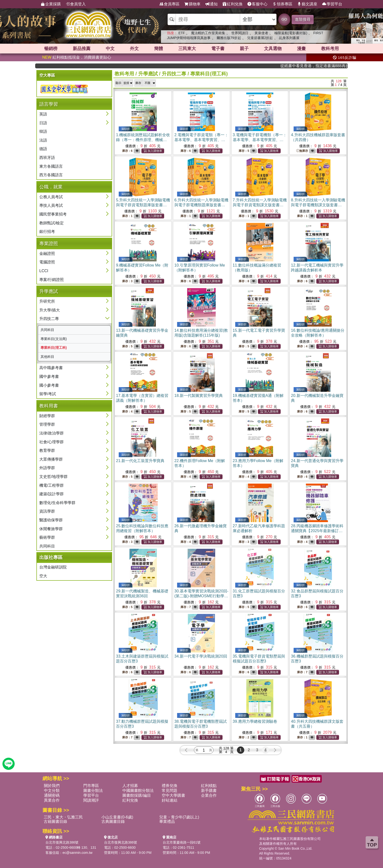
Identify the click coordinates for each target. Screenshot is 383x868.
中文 (110, 49)
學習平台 (332, 4)
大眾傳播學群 (51, 459)
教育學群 (47, 450)
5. (143, 205)
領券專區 (282, 4)
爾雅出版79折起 (229, 38)
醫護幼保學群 (51, 520)
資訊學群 (47, 511)
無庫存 (302, 151)
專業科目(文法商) (54, 339)
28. (317, 531)
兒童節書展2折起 (260, 38)
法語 (43, 140)
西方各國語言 (51, 175)
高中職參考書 (51, 368)
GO (284, 19)
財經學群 (47, 416)
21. (140, 461)
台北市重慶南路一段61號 (182, 842)
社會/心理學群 (52, 442)
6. (201, 205)
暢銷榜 (51, 49)
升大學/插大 (50, 310)
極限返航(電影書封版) (291, 33)
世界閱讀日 (240, 33)
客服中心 (257, 4)
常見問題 (170, 790)
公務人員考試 (51, 197)
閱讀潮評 (91, 800)
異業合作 (52, 800)
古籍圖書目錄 (55, 821)
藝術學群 (47, 537)
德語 (43, 149)
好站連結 (170, 800)
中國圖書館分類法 (138, 790)
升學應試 (148, 74)
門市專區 (91, 786)
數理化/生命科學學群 (57, 503)
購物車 (192, 4)
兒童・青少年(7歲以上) (179, 817)
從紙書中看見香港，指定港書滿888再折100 (328, 66)
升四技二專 (49, 319)
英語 (43, 114)
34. (201, 656)
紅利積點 (209, 786)
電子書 (218, 49)
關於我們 (52, 786)
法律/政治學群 (52, 433)
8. (318, 205)
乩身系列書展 (289, 38)
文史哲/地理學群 (53, 477)
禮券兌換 (170, 786)
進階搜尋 (303, 19)
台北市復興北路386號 (62, 842)
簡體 (159, 49)
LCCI (44, 271)
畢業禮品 (167, 821)
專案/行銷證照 (52, 280)
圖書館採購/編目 (137, 795)
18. (199, 396)
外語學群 (47, 468)
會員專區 (170, 4)
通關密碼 (52, 795)
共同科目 (47, 330)
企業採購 (51, 4)
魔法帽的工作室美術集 (208, 33)
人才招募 (130, 786)
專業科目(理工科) (54, 348)
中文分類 (52, 790)
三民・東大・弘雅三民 (63, 817)
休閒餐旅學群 (51, 529)
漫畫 (301, 49)
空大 (43, 576)
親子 (244, 49)
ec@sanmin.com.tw (77, 853)
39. (255, 721)
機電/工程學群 (52, 485)
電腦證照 (47, 262)
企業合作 (209, 795)
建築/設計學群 (52, 494)
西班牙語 (47, 158)
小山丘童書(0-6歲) (117, 817)
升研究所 (47, 301)
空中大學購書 (173, 795)
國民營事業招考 (53, 214)
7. (260, 205)
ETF (181, 33)
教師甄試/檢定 (52, 223)
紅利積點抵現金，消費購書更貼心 (77, 57)
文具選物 (273, 49)
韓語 (43, 131)
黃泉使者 (261, 33)
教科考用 (330, 49)
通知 (212, 4)
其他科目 (47, 357)
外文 (134, 49)
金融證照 (47, 253)
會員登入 (76, 4)
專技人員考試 (51, 205)
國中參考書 (49, 377)
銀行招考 (47, 232)
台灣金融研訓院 (53, 567)
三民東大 (187, 49)
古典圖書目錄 (113, 821)
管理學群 (47, 424)
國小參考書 (49, 385)
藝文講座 (307, 4)
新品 (82, 49)
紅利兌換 (233, 4)
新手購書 (209, 790)
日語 (43, 123)
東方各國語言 (51, 166)
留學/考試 (48, 394)
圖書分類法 (93, 790)
